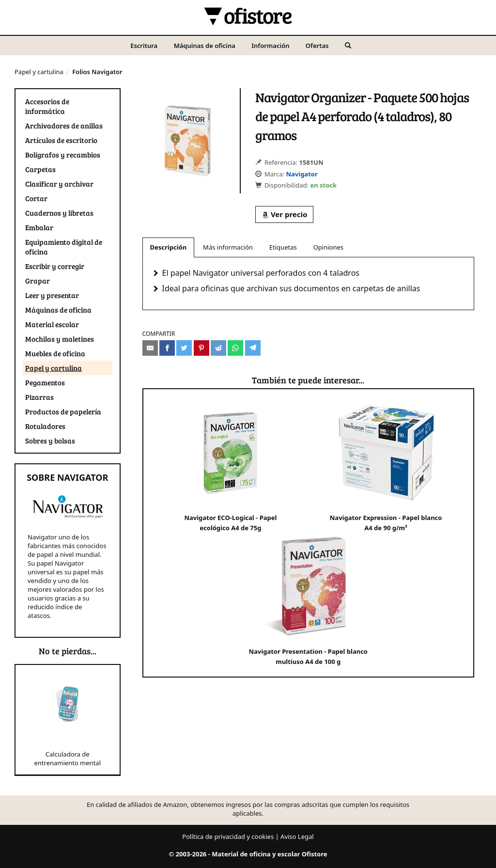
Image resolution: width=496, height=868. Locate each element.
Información (270, 46)
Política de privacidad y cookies (228, 836)
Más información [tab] (228, 247)
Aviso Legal (297, 836)
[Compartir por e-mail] (150, 348)
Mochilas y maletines (60, 339)
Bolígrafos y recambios (63, 155)
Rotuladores (45, 426)
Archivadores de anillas (64, 126)
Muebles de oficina (55, 353)
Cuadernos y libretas (59, 213)
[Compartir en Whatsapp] (235, 348)
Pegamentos (45, 382)
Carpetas (40, 169)
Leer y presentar (52, 295)
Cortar (36, 198)
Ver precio (284, 214)
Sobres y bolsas (50, 441)
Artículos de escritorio (61, 140)
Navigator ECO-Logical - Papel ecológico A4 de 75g (230, 466)
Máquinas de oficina (205, 46)
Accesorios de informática (47, 106)
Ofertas (317, 46)
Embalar (39, 227)
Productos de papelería (63, 411)
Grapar (38, 281)
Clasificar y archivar (59, 184)
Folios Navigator (97, 72)
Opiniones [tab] (328, 247)
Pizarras (39, 397)
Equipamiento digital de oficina (64, 247)
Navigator (302, 174)
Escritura (144, 46)
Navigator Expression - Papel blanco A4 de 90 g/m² (386, 466)
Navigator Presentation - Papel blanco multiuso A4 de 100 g (308, 599)
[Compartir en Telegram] (253, 348)
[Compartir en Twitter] (184, 348)
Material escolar (52, 324)
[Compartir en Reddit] (218, 348)
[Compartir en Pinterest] (201, 348)
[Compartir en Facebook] (167, 348)
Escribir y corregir (55, 266)
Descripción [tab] (169, 247)
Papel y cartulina (39, 72)
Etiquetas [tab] (283, 247)
